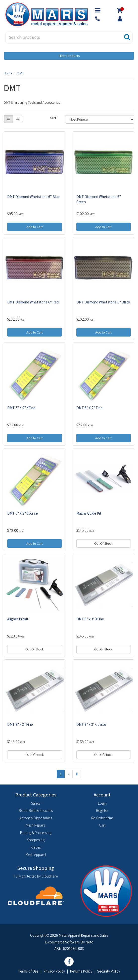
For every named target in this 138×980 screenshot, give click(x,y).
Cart (102, 825)
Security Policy (109, 971)
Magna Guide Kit (89, 513)
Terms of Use (28, 971)
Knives (36, 847)
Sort (53, 118)
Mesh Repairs (36, 825)
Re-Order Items (102, 818)
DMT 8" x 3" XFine (90, 619)
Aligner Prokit (18, 619)
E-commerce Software (62, 942)
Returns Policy (81, 971)
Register (102, 810)
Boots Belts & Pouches (36, 810)
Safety (36, 803)
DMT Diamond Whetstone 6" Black (103, 302)
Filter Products (69, 56)
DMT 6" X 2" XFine (21, 408)
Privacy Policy (54, 971)
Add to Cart (35, 227)
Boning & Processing (36, 833)
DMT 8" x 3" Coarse (91, 724)
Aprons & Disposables (36, 818)
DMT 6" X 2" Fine (89, 408)
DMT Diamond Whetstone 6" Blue (33, 197)
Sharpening (36, 840)
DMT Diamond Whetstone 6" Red (33, 302)
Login (102, 803)
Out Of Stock (103, 543)
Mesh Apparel (36, 855)
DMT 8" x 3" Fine (20, 724)
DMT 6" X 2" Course (23, 513)
